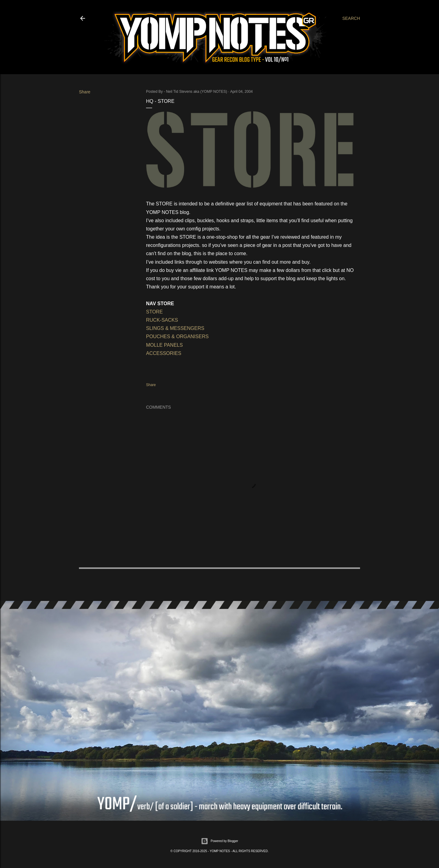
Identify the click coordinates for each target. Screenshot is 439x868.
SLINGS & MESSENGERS (175, 328)
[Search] (351, 18)
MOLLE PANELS (164, 345)
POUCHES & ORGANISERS (177, 336)
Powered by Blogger (220, 841)
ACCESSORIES (164, 353)
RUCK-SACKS (162, 320)
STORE (154, 312)
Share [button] (85, 92)
